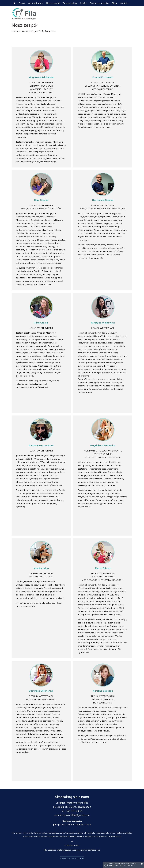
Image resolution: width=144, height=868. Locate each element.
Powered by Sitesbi (72, 859)
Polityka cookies (72, 845)
